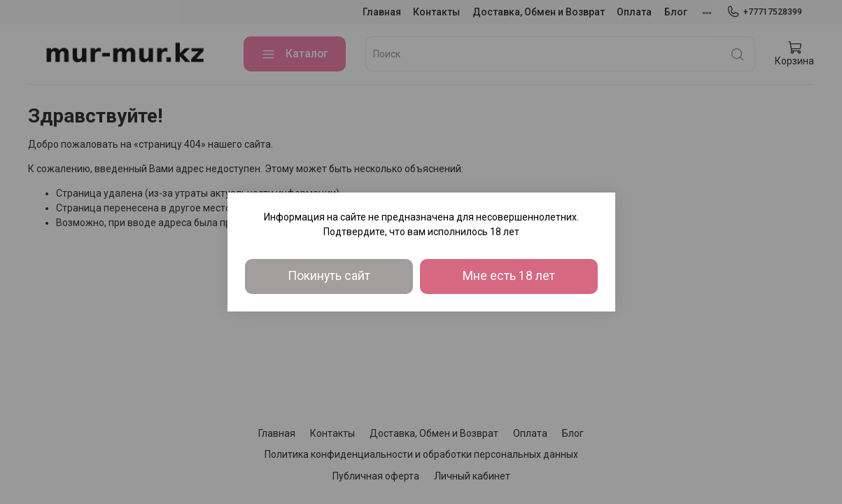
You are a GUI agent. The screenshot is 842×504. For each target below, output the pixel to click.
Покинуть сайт (329, 276)
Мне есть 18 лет (509, 276)
